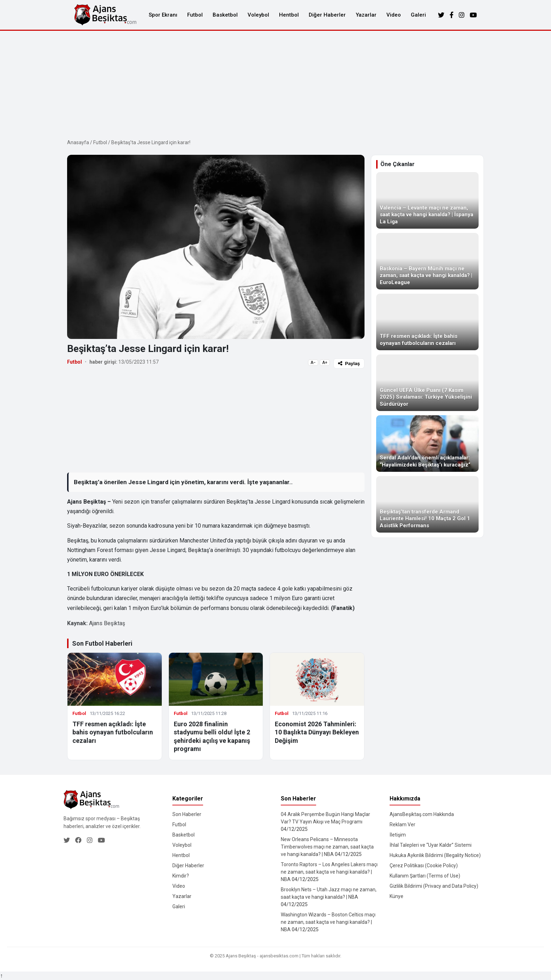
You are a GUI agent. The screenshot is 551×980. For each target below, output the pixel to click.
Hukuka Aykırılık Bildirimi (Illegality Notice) (435, 855)
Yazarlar (366, 15)
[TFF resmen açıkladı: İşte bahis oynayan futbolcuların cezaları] (427, 322)
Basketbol (225, 15)
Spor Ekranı (163, 15)
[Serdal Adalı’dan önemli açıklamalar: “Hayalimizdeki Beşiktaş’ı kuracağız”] (427, 444)
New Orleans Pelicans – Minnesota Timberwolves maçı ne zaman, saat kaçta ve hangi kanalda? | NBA (327, 847)
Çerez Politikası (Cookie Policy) (424, 865)
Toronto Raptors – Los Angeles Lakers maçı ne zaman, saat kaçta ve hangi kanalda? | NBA (329, 872)
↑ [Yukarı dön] (1, 976)
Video (394, 15)
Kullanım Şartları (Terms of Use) (425, 876)
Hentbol (289, 15)
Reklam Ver (402, 825)
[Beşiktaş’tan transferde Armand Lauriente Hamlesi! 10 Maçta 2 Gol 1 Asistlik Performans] (427, 504)
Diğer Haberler (327, 15)
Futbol (195, 15)
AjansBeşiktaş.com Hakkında (422, 814)
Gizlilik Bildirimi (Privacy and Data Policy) (434, 886)
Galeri (418, 15)
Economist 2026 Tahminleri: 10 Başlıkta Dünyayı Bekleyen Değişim (317, 732)
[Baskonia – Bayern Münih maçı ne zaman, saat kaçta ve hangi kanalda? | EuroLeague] (427, 261)
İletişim (398, 835)
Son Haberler (187, 814)
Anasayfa (78, 142)
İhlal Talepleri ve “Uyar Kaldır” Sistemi (431, 845)
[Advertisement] (275, 84)
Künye (396, 896)
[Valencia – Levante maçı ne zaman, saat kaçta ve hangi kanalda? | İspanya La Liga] (427, 200)
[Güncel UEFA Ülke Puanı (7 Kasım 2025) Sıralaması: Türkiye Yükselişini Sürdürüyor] (427, 383)
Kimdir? (181, 876)
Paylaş (349, 363)
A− (313, 363)
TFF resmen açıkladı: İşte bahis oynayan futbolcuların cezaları (113, 732)
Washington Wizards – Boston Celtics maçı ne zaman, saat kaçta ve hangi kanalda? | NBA (328, 922)
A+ (325, 363)
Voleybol (258, 15)
